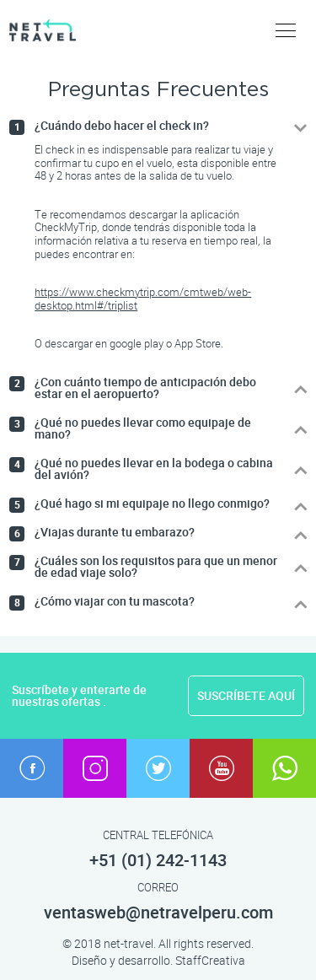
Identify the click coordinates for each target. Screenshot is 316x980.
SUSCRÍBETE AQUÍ (246, 696)
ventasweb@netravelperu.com (158, 913)
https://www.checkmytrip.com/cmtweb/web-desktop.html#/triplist (143, 299)
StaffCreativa (210, 961)
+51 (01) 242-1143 (158, 861)
